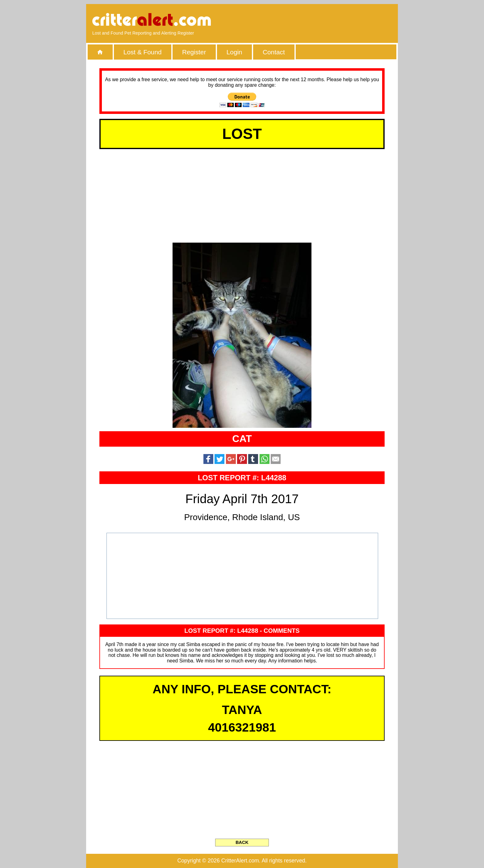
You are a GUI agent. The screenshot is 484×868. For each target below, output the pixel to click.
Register (194, 52)
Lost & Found (143, 52)
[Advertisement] (321, 20)
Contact (274, 52)
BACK (242, 842)
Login (234, 52)
